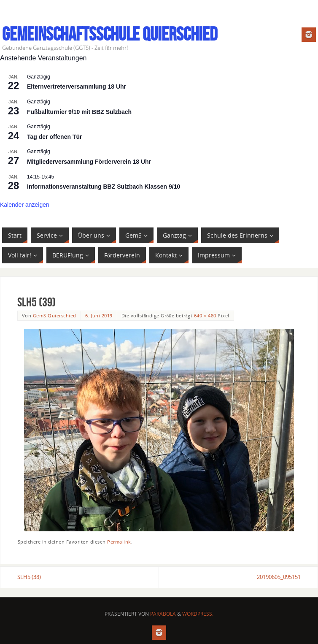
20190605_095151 (279, 577)
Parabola (163, 614)
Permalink (119, 542)
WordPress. (198, 614)
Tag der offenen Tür (54, 137)
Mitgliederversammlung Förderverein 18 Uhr (89, 162)
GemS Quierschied (55, 315)
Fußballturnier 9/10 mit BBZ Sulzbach (79, 112)
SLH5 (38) (29, 577)
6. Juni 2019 (99, 315)
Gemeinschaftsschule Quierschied (110, 34)
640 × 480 (205, 315)
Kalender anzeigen (25, 205)
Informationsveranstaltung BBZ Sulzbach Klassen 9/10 (104, 187)
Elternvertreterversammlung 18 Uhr (77, 87)
